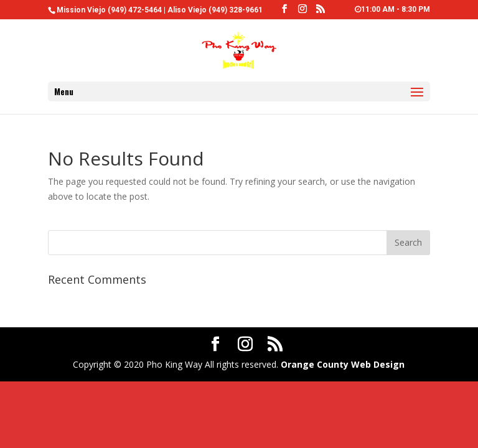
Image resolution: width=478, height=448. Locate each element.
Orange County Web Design (343, 364)
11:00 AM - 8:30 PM (392, 9)
